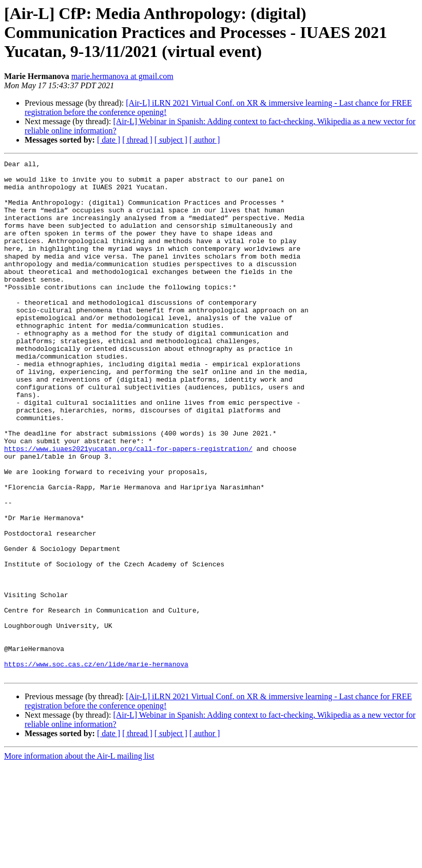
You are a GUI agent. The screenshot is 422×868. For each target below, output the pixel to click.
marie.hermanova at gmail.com (122, 76)
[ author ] (205, 140)
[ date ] (109, 140)
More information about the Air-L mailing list (79, 859)
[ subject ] (171, 140)
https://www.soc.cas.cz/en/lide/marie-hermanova (96, 765)
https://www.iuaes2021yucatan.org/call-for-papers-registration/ (128, 507)
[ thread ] (137, 140)
